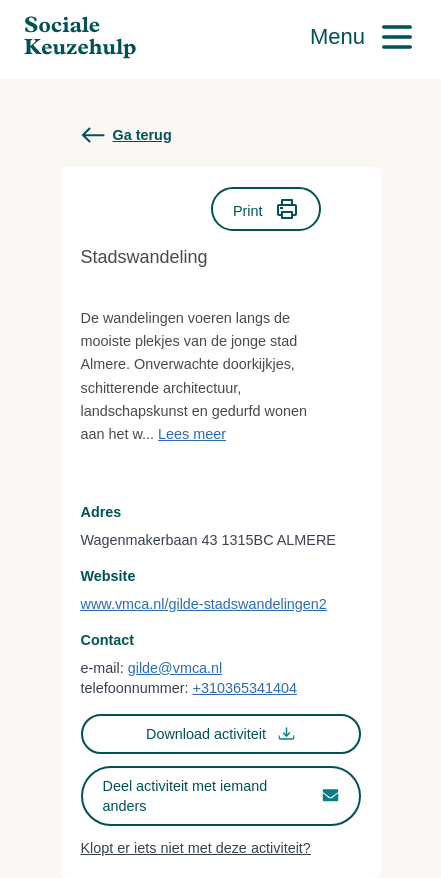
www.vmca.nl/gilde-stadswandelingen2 (204, 604)
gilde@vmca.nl (175, 668)
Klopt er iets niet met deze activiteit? (196, 848)
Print (266, 209)
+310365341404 (244, 688)
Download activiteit (220, 733)
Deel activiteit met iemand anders (221, 796)
